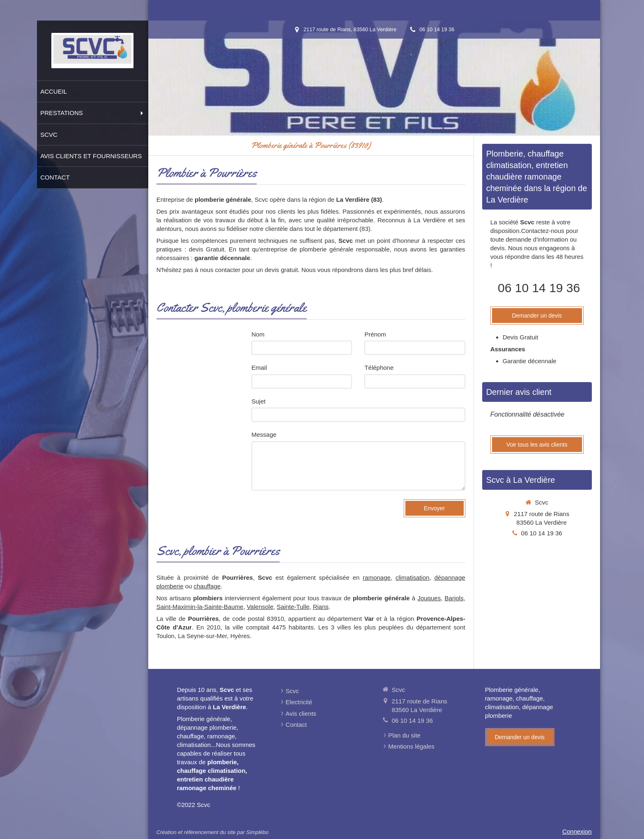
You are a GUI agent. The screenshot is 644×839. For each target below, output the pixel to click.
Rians (321, 607)
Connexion (577, 831)
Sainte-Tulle (293, 607)
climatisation (413, 577)
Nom (258, 334)
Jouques (429, 598)
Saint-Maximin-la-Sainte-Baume (200, 607)
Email (259, 368)
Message (264, 434)
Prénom (375, 334)
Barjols (454, 598)
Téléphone (379, 368)
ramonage (377, 577)
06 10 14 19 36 (539, 288)
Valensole (260, 607)
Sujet (258, 401)
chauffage (207, 586)
